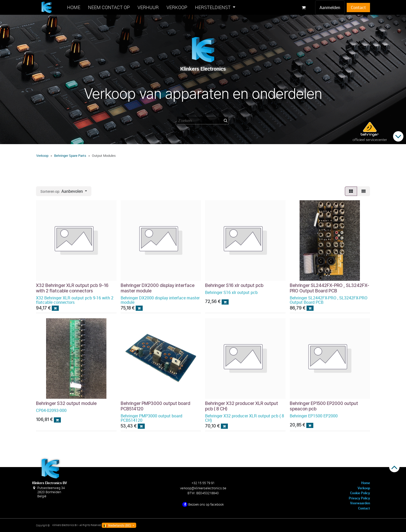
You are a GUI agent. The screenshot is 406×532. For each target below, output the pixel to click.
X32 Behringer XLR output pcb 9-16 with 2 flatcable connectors (72, 288)
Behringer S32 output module (66, 403)
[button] (64, 191)
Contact (358, 8)
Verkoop (42, 156)
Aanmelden (330, 8)
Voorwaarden (360, 503)
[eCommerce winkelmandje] (303, 8)
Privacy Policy (359, 498)
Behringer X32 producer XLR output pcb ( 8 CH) (242, 406)
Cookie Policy (360, 493)
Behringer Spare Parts (70, 156)
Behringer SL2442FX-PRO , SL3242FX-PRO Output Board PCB (329, 288)
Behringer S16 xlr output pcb (234, 285)
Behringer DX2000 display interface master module (158, 288)
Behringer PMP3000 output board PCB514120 (155, 406)
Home (366, 483)
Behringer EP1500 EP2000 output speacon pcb (324, 406)
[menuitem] (74, 7)
